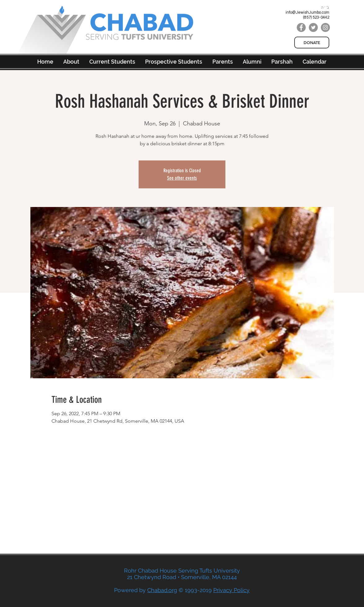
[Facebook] (301, 27)
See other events (182, 178)
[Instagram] (325, 27)
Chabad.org (162, 590)
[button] (252, 62)
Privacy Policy (231, 590)
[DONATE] (312, 43)
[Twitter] (313, 27)
